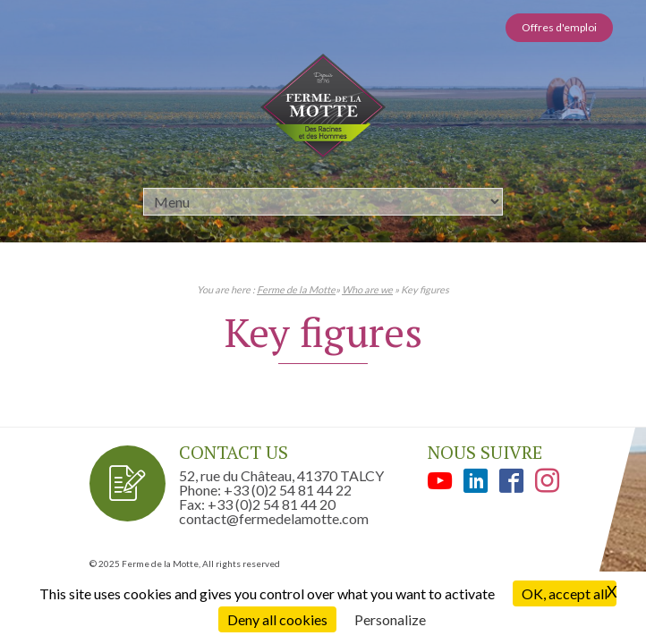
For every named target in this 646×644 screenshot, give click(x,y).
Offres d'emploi (559, 27)
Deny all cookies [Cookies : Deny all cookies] (277, 619)
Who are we (367, 289)
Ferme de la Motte (296, 289)
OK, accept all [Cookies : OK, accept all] (565, 593)
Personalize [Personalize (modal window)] (390, 619)
